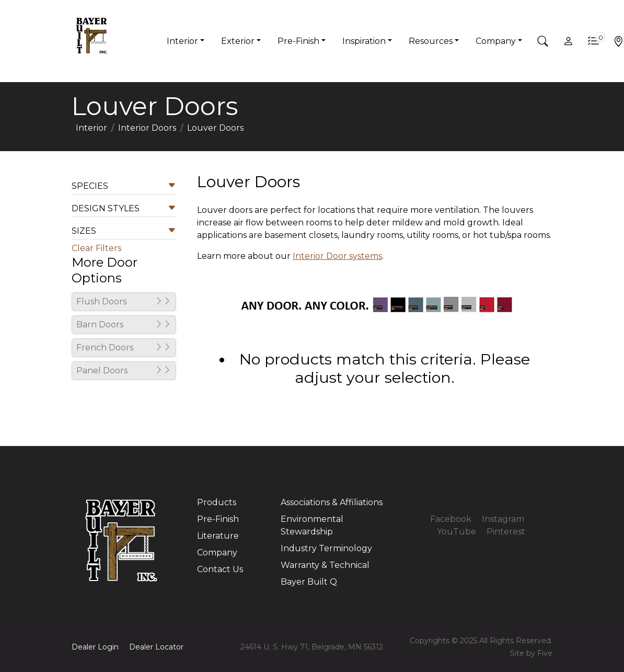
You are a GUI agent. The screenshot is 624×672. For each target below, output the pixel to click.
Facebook (451, 519)
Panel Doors (124, 371)
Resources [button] (431, 41)
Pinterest (506, 532)
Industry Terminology (326, 548)
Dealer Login (95, 647)
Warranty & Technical (325, 565)
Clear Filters (96, 248)
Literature (218, 536)
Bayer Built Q (309, 582)
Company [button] (496, 41)
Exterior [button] (238, 41)
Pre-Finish (218, 519)
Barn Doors (124, 325)
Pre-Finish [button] (298, 41)
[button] (543, 41)
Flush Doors (124, 302)
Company (217, 553)
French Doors (124, 348)
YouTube (457, 532)
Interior (91, 128)
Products (217, 502)
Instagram (503, 519)
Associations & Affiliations (332, 502)
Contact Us (220, 569)
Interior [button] (182, 41)
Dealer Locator (156, 647)
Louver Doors (215, 128)
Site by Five (531, 653)
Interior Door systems (337, 256)
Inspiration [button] (364, 41)
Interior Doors (147, 128)
